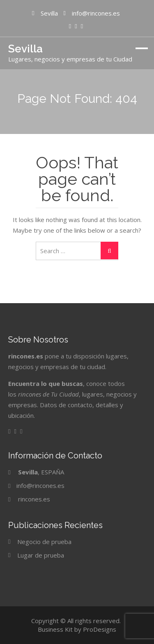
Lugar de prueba (41, 555)
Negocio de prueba (44, 542)
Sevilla (25, 49)
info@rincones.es (40, 485)
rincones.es (34, 499)
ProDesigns (100, 629)
